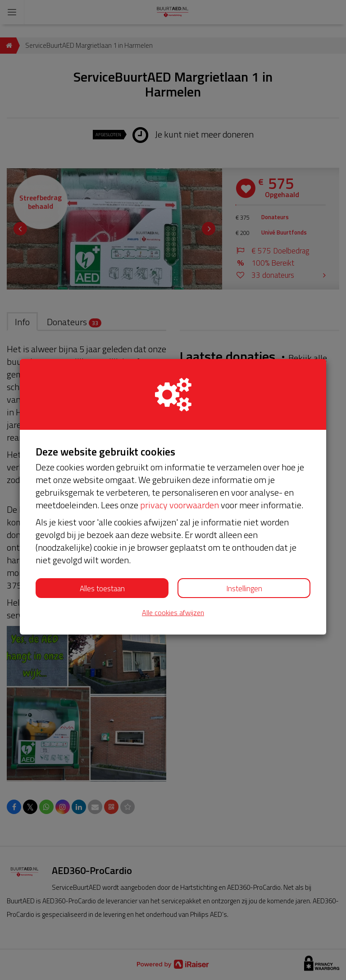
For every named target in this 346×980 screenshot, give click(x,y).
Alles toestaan (102, 589)
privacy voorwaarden (180, 505)
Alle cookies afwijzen (173, 613)
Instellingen (244, 589)
